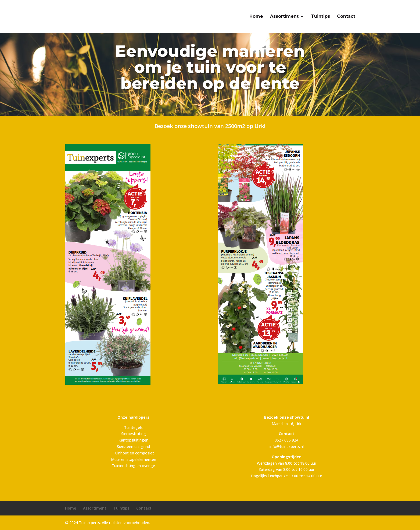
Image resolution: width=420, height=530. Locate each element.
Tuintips (320, 17)
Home (256, 17)
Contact (346, 17)
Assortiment (284, 17)
